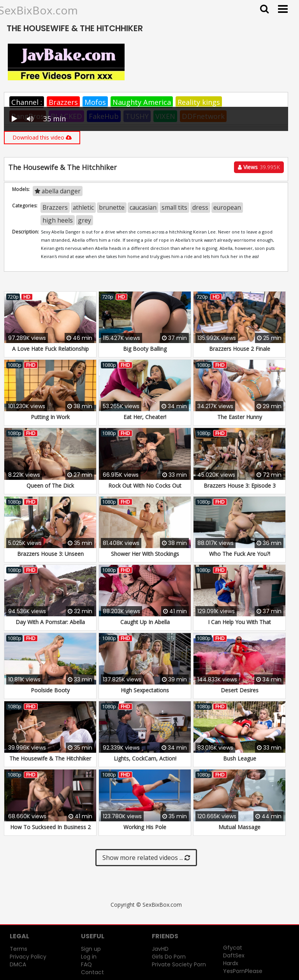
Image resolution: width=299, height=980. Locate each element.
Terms (18, 949)
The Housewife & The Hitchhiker (50, 758)
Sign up (91, 949)
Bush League (240, 758)
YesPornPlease (243, 971)
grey (84, 220)
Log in (89, 957)
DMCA (18, 964)
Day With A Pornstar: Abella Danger (50, 626)
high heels (58, 220)
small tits (174, 207)
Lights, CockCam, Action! (145, 758)
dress (200, 207)
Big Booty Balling (145, 349)
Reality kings (199, 102)
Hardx (231, 963)
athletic (83, 207)
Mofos (95, 102)
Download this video (42, 137)
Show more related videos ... (146, 858)
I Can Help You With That (239, 622)
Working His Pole (145, 827)
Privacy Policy (28, 957)
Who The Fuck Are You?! (240, 554)
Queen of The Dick (50, 486)
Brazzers (63, 102)
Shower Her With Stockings (145, 554)
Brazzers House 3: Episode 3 (240, 486)
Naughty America (142, 102)
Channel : (27, 102)
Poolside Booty (50, 690)
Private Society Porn (179, 964)
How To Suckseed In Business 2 (50, 827)
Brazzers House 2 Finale (240, 349)
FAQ (86, 964)
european (227, 207)
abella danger (58, 191)
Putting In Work (50, 417)
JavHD (160, 949)
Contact (92, 972)
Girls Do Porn (169, 957)
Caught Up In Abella (145, 622)
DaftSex (234, 955)
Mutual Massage (239, 827)
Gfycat (233, 948)
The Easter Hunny (240, 417)
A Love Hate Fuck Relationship (50, 349)
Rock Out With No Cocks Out (145, 486)
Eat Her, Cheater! (145, 417)
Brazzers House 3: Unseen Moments (50, 558)
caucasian (143, 207)
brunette (112, 207)
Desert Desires (240, 690)
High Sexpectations (145, 690)
